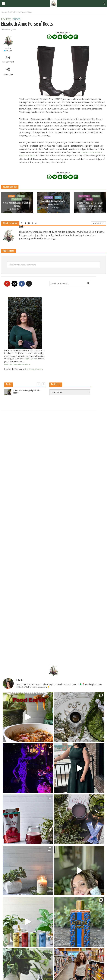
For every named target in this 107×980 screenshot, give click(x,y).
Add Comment (8, 62)
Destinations (84, 196)
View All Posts (99, 223)
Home (4, 12)
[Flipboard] (76, 37)
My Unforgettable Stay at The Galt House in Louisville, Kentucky (90, 204)
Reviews (6, 19)
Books (11, 196)
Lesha (8, 48)
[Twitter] (55, 37)
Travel (89, 199)
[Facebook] (49, 37)
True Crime (16, 199)
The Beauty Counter (34, 369)
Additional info (31, 359)
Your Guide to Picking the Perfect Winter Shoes (53, 203)
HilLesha (9, 51)
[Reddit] (60, 37)
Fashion (48, 198)
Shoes (17, 19)
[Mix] (71, 37)
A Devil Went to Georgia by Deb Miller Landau (17, 204)
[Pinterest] (65, 37)
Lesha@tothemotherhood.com (18, 364)
